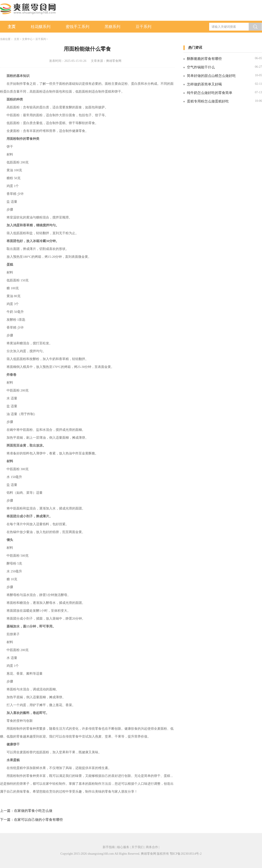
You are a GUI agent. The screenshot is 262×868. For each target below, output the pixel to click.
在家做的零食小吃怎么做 (33, 811)
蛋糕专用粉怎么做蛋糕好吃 (208, 101)
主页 (12, 27)
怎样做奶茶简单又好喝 (204, 84)
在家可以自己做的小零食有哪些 (38, 820)
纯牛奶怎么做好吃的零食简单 (210, 93)
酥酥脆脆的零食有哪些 (204, 59)
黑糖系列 (112, 27)
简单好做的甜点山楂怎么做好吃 (211, 76)
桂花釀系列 (41, 27)
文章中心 (27, 39)
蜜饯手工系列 (78, 27)
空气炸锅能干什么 (201, 67)
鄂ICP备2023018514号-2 (186, 854)
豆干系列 (143, 27)
